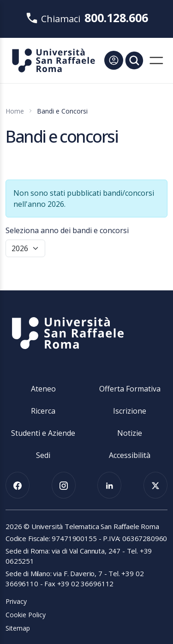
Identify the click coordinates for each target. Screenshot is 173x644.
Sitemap (18, 628)
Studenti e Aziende (43, 433)
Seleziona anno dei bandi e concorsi (67, 230)
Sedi (43, 455)
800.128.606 (116, 18)
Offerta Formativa (130, 389)
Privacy (16, 601)
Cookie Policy (26, 615)
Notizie (130, 433)
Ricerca (43, 411)
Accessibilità (130, 455)
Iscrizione (130, 411)
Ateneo (43, 389)
